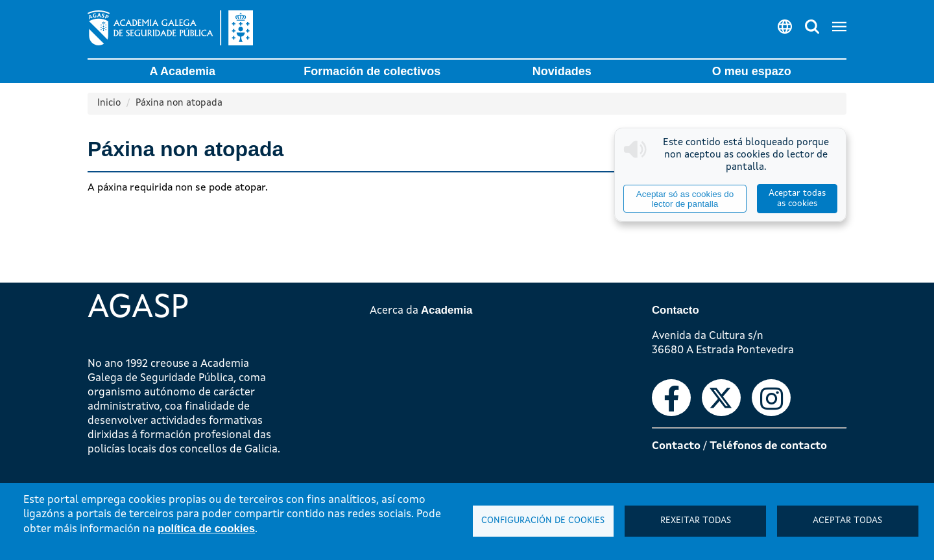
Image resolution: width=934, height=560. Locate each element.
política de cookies (206, 529)
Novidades (562, 71)
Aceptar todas (847, 521)
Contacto (676, 446)
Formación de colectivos (372, 71)
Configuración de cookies (543, 521)
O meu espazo (752, 71)
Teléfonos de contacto (768, 446)
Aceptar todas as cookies (797, 199)
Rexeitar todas (696, 521)
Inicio (109, 103)
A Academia (182, 71)
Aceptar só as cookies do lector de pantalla (685, 199)
